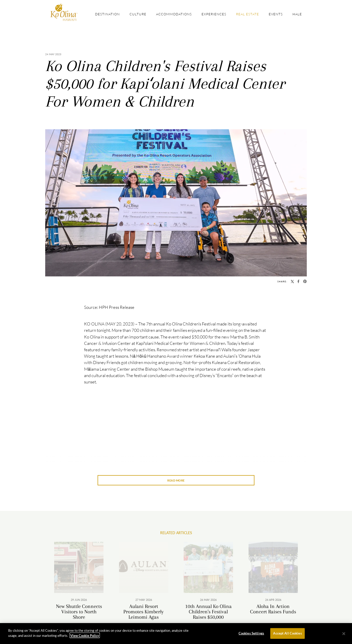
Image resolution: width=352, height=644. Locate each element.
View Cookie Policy (85, 637)
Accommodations (174, 14)
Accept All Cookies (287, 635)
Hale (297, 14)
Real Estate (248, 14)
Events (276, 14)
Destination (107, 14)
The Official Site (64, 12)
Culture (138, 14)
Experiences (214, 14)
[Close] (344, 635)
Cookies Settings (251, 635)
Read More (176, 480)
